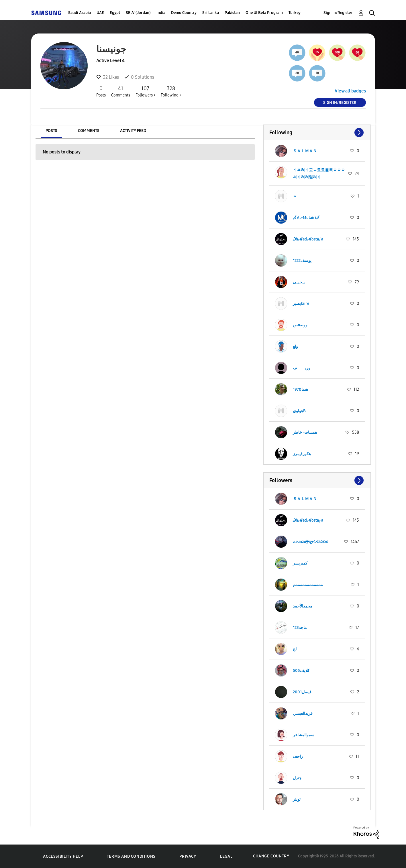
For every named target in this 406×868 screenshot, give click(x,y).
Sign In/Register (338, 13)
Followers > (145, 91)
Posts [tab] (51, 131)
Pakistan (232, 13)
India (161, 13)
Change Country (271, 856)
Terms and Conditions (131, 856)
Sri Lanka (211, 13)
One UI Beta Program (264, 13)
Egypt (115, 13)
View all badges (350, 91)
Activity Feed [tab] (133, 131)
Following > (171, 91)
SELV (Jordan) (138, 13)
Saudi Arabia (80, 13)
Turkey (295, 13)
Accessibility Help (63, 856)
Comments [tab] (89, 131)
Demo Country (184, 13)
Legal (226, 856)
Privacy (188, 856)
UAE (100, 13)
